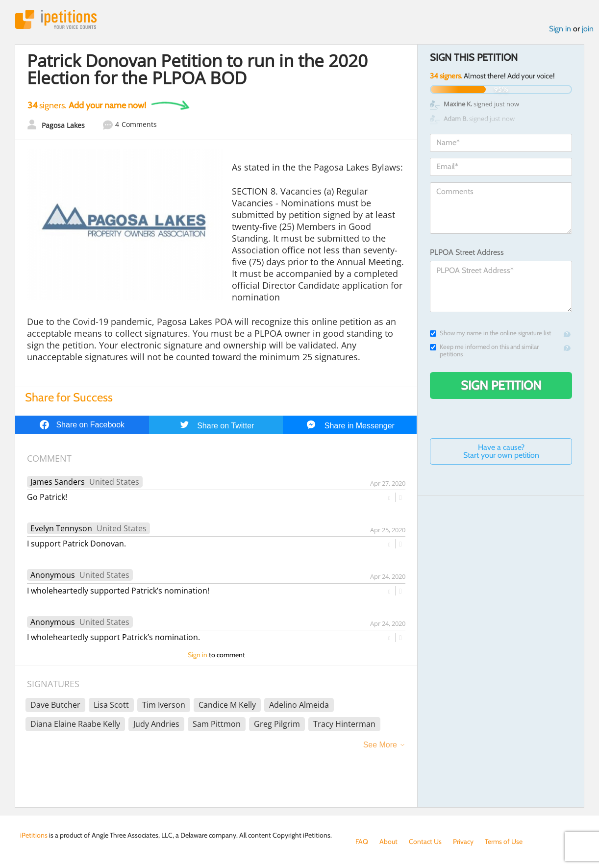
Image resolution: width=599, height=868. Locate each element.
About (388, 842)
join (588, 29)
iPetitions (56, 19)
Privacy (463, 842)
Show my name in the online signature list (490, 333)
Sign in (560, 29)
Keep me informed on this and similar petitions (484, 350)
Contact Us (425, 842)
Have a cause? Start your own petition (501, 451)
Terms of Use (504, 842)
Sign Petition (501, 385)
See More (380, 745)
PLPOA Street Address (467, 252)
